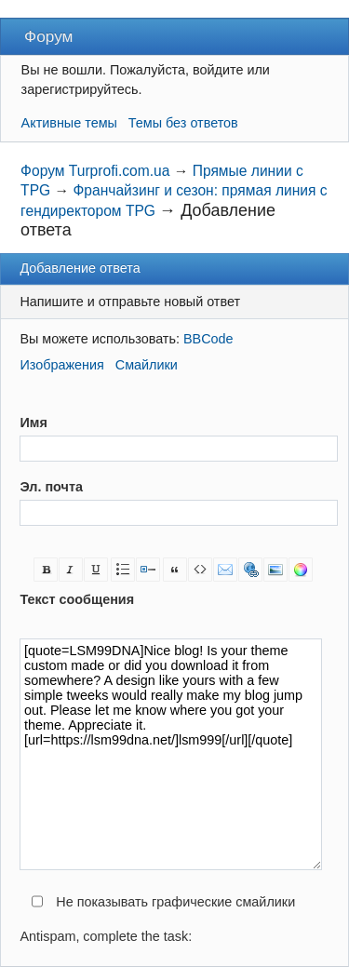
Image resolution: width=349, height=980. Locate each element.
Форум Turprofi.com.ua (95, 171)
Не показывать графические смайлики (175, 902)
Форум (48, 36)
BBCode (208, 339)
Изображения (61, 365)
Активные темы (69, 123)
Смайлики (147, 365)
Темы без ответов (183, 123)
